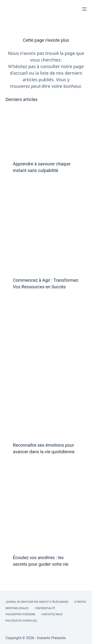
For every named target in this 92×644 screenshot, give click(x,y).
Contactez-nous (52, 614)
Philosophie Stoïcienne (20, 614)
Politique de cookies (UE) (21, 621)
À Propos (80, 602)
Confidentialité (45, 608)
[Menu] (84, 9)
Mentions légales (17, 608)
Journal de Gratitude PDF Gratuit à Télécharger (37, 602)
